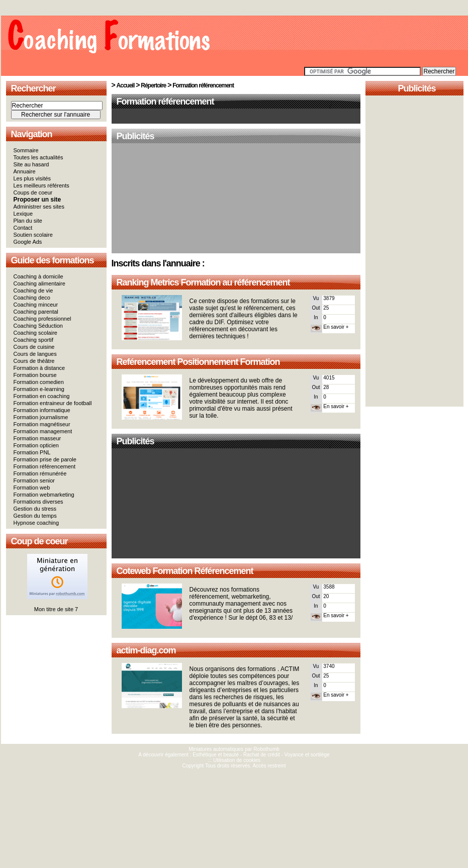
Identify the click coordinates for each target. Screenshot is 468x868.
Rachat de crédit (262, 755)
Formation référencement (45, 466)
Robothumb (266, 749)
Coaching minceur (36, 305)
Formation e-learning (39, 389)
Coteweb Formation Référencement (185, 571)
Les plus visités (32, 178)
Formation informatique (42, 410)
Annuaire (25, 171)
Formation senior (34, 480)
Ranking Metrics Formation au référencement (203, 282)
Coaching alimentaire (39, 283)
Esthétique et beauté (216, 755)
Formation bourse (35, 375)
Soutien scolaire (33, 235)
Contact (23, 228)
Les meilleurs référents (41, 185)
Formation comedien (39, 382)
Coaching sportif (34, 340)
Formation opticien (36, 445)
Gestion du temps (35, 516)
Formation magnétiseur (42, 424)
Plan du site (28, 221)
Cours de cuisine (34, 347)
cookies (252, 760)
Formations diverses (38, 502)
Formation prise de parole (45, 459)
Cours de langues (35, 354)
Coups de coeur (33, 192)
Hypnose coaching (36, 523)
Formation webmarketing (44, 495)
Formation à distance (39, 368)
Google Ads (28, 242)
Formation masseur (37, 438)
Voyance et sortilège (307, 755)
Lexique (23, 214)
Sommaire (26, 150)
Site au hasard (31, 164)
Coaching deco (32, 298)
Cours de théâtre (34, 361)
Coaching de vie (33, 291)
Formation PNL (32, 452)
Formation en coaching (42, 396)
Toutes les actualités (38, 157)
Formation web (32, 488)
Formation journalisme (41, 417)
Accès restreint (269, 766)
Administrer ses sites (39, 207)
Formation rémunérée (40, 473)
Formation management (43, 431)
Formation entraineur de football (53, 403)
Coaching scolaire (35, 333)
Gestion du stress (35, 509)
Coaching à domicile (38, 276)
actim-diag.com (146, 650)
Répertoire (153, 85)
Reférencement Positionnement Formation (198, 362)
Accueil (126, 85)
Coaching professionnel (42, 319)
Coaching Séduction (38, 326)
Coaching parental (36, 312)
